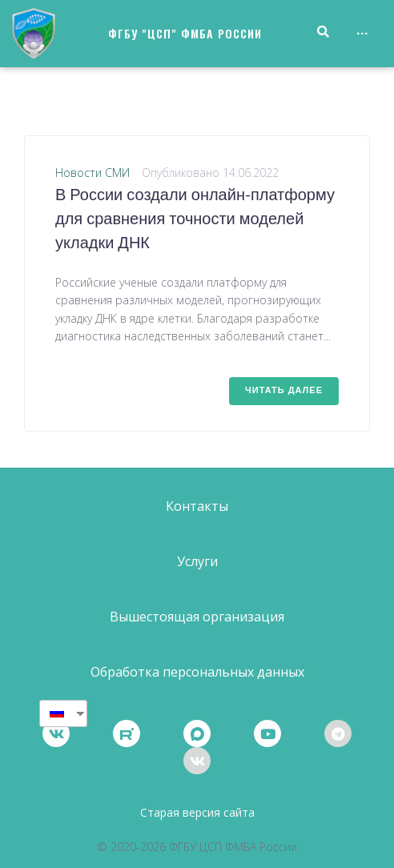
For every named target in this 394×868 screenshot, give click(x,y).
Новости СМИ (92, 173)
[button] (197, 506)
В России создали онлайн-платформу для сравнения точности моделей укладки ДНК (195, 220)
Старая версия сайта (197, 812)
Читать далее (284, 391)
